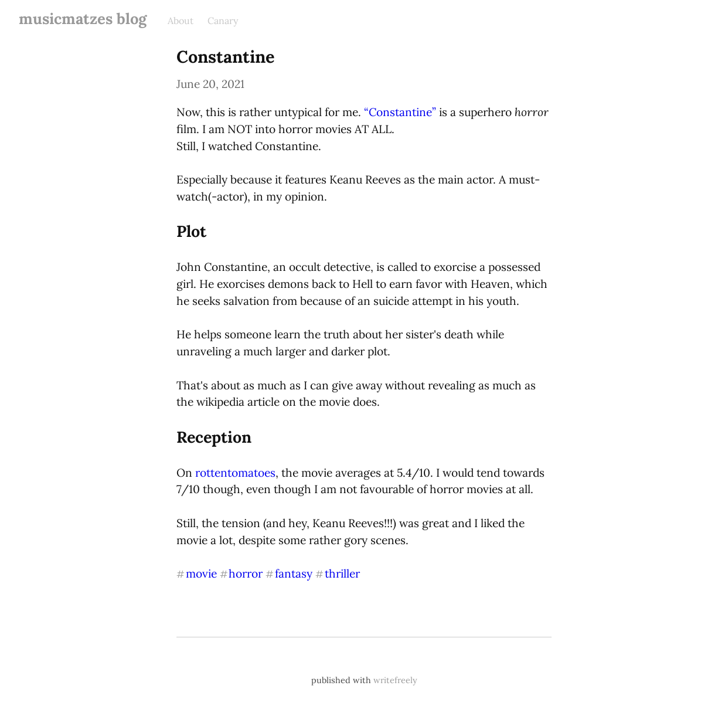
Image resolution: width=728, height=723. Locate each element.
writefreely (395, 680)
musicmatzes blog (83, 18)
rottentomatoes (235, 473)
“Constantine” (400, 112)
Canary (223, 21)
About (181, 21)
